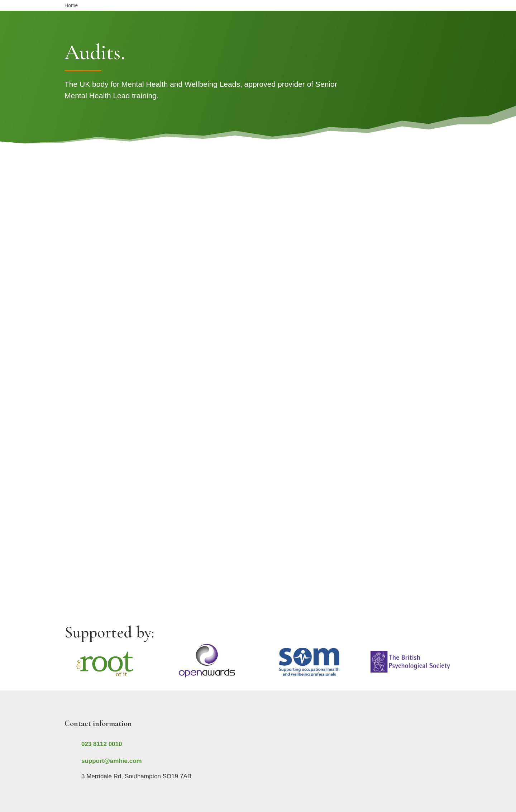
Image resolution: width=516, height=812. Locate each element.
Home (71, 6)
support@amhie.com (112, 761)
